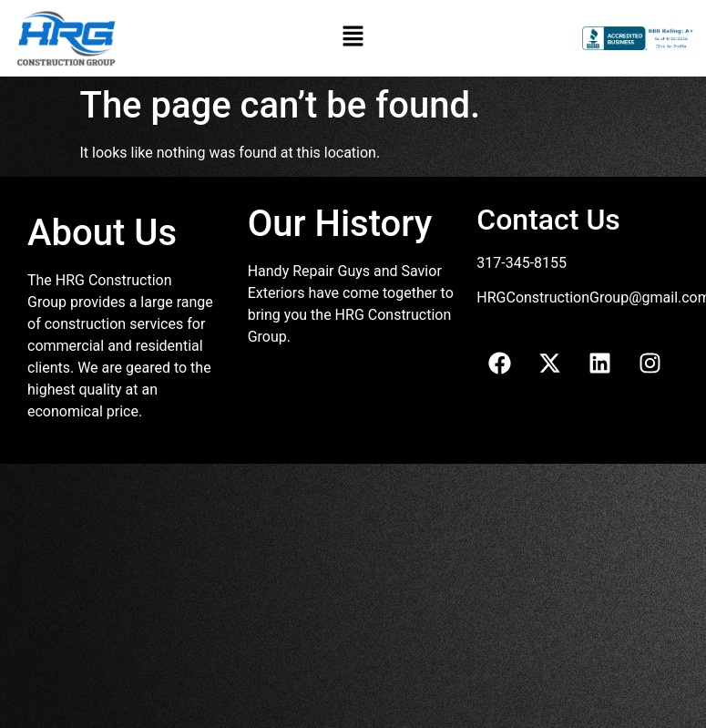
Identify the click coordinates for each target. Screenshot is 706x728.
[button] (353, 38)
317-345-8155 (522, 263)
